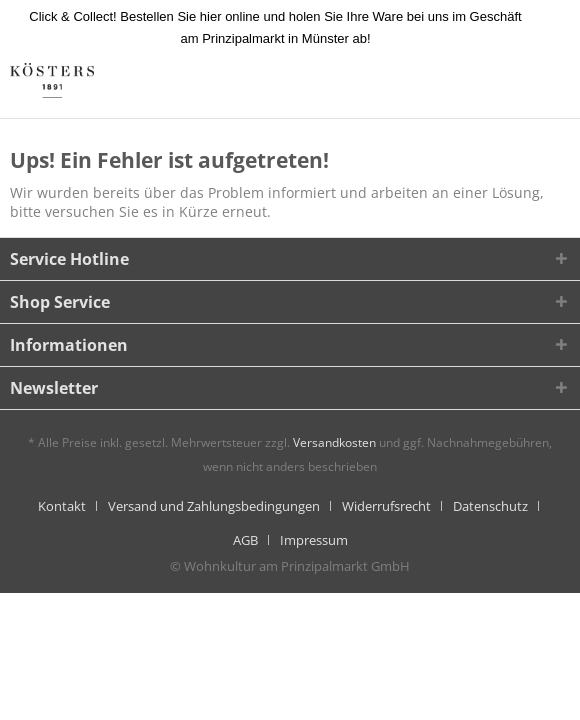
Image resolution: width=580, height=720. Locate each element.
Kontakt (62, 506)
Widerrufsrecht (386, 506)
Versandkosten (334, 442)
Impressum (314, 540)
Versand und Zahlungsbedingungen (214, 506)
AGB (245, 540)
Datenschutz (490, 506)
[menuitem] (69, 506)
